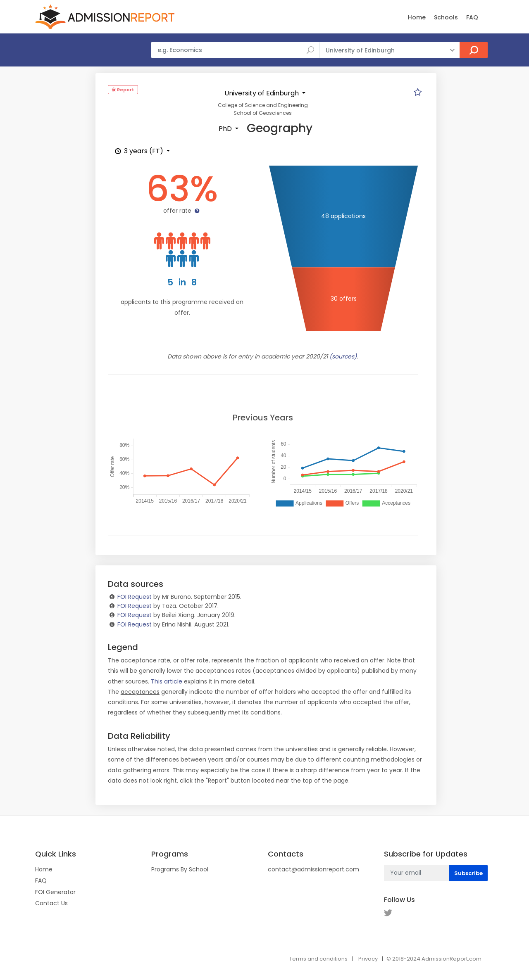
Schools (446, 17)
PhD (226, 129)
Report (123, 90)
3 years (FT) (139, 151)
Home (417, 17)
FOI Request (135, 597)
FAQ (472, 17)
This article (167, 681)
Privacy (368, 959)
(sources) (343, 356)
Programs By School (180, 869)
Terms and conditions (318, 959)
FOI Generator (55, 892)
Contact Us (51, 903)
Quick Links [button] (56, 854)
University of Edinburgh (262, 93)
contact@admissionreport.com (313, 869)
